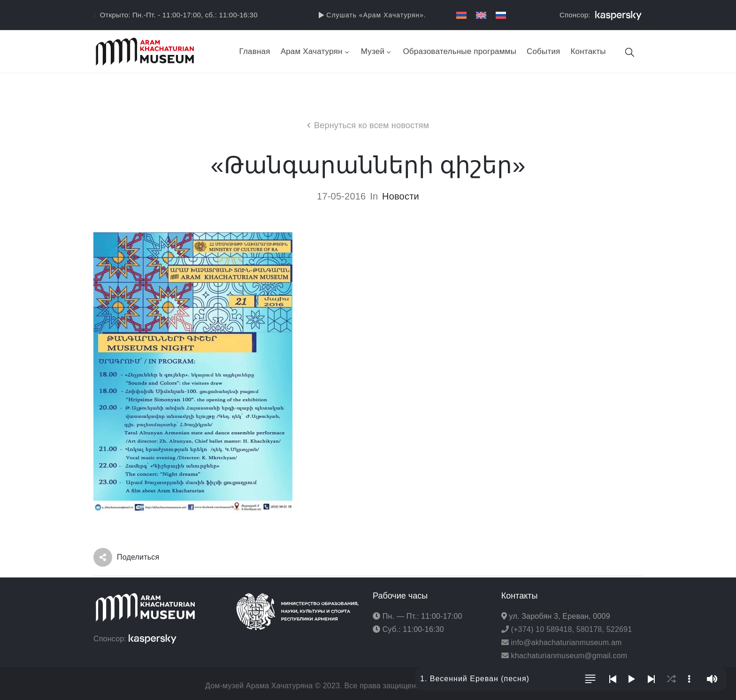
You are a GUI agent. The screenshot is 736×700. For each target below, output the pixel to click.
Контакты (588, 51)
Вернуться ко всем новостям (372, 125)
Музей (377, 51)
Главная (255, 51)
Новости (401, 196)
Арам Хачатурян (316, 51)
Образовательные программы (460, 51)
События (544, 51)
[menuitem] (461, 15)
